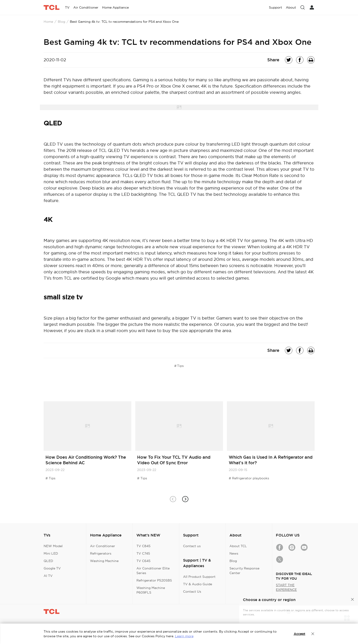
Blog (61, 22)
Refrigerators (101, 553)
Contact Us (192, 592)
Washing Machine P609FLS (151, 590)
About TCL (238, 546)
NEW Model (53, 546)
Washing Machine (104, 561)
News (234, 553)
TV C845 (144, 546)
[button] (185, 499)
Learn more (184, 636)
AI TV (48, 576)
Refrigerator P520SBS (154, 580)
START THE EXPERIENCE (286, 587)
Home (48, 22)
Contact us (192, 546)
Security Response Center (244, 571)
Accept (300, 634)
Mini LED (51, 553)
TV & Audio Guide (198, 584)
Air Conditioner (103, 546)
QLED (48, 561)
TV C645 (144, 561)
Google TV (52, 568)
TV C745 (143, 553)
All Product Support (199, 577)
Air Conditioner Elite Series (153, 571)
